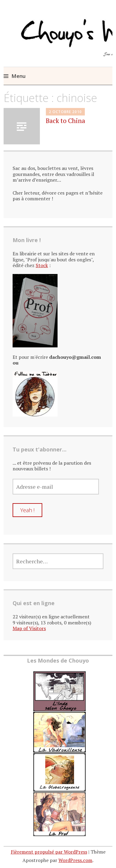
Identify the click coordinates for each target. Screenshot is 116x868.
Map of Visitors (29, 628)
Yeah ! (27, 510)
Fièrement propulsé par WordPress (49, 852)
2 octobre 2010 (65, 112)
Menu (18, 76)
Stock (42, 265)
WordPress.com (75, 860)
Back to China (65, 121)
